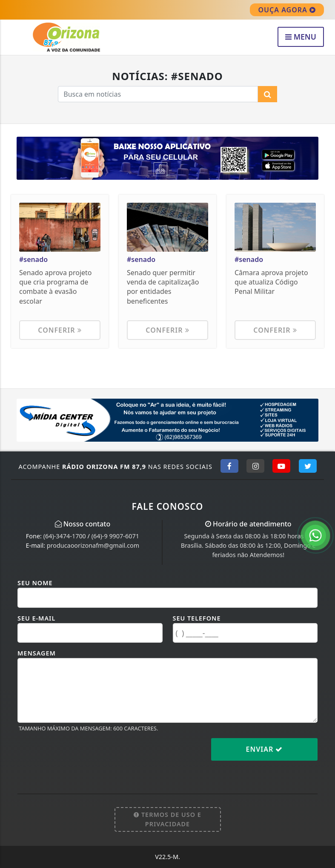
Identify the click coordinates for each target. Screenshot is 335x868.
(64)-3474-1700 (65, 536)
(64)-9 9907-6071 (115, 536)
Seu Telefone (197, 618)
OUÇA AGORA (287, 10)
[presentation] (82, 756)
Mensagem (37, 653)
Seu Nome (35, 583)
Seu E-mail (36, 618)
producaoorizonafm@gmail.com (93, 545)
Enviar (265, 749)
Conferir (60, 330)
